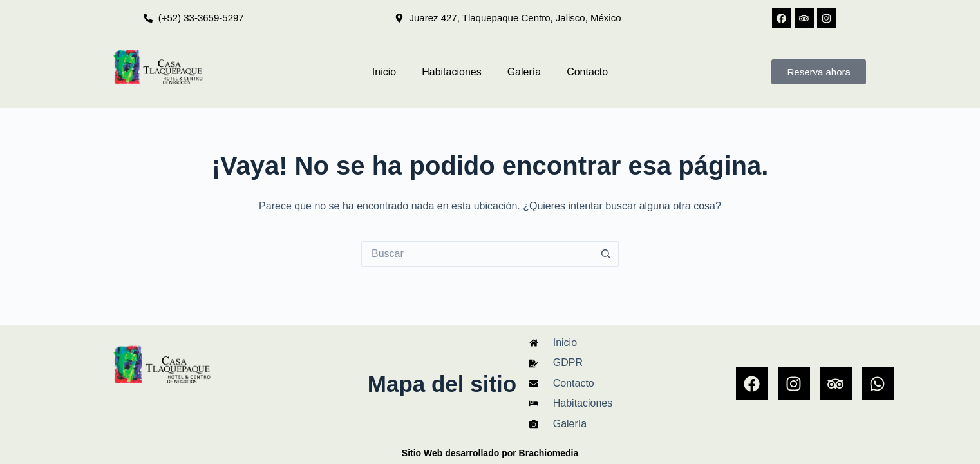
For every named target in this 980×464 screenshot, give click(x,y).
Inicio (384, 72)
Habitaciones (452, 72)
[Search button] (606, 254)
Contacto (587, 72)
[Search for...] (477, 254)
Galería (524, 72)
